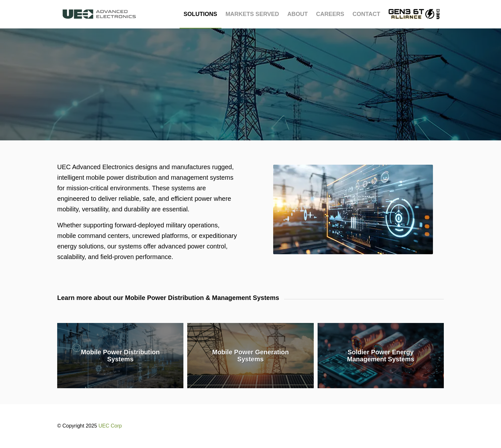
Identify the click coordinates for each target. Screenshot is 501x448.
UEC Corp (110, 426)
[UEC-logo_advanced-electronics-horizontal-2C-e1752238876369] (99, 14)
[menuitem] (200, 14)
